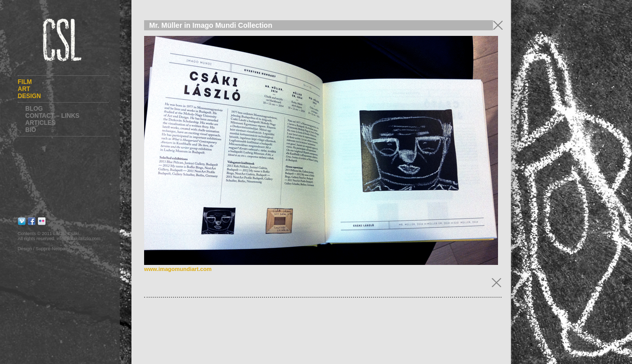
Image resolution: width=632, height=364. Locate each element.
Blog (34, 109)
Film (25, 82)
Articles (40, 123)
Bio (31, 130)
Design (29, 96)
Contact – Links (52, 116)
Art (24, 89)
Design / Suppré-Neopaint (44, 249)
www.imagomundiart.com (178, 269)
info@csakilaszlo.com (79, 239)
